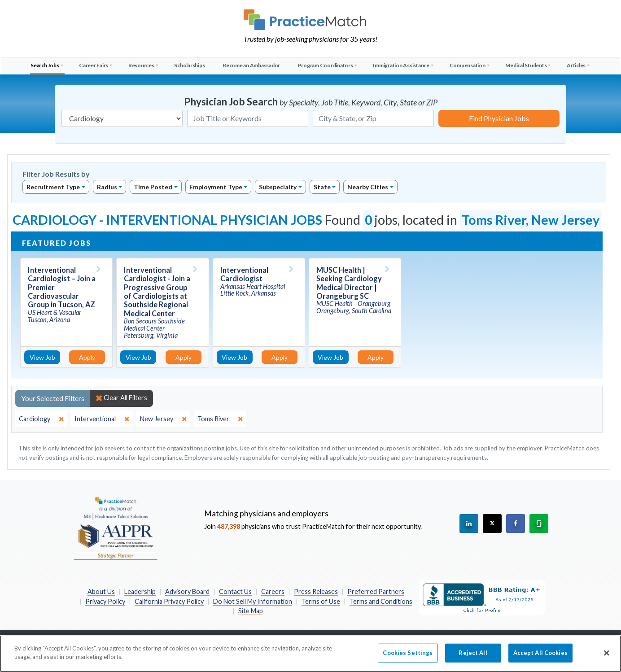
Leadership (140, 591)
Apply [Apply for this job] (87, 357)
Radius (107, 187)
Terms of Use (321, 601)
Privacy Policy (105, 601)
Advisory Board (187, 591)
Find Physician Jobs (499, 118)
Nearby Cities (368, 187)
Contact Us (235, 591)
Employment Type (216, 187)
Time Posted (153, 187)
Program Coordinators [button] (326, 65)
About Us (101, 591)
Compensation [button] (468, 65)
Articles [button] (576, 65)
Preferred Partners (376, 591)
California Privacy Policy (169, 601)
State (322, 187)
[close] (41, 419)
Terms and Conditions (381, 601)
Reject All (473, 657)
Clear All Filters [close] (121, 398)
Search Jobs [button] (45, 65)
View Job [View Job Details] (42, 357)
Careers (273, 591)
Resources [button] (141, 65)
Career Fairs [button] (94, 65)
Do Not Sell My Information (253, 601)
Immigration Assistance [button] (401, 65)
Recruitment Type (53, 187)
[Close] (607, 657)
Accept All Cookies (540, 657)
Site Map (251, 611)
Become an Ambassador (251, 65)
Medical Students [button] (526, 65)
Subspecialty (278, 187)
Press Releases (316, 591)
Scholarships (189, 65)
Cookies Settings (408, 657)
